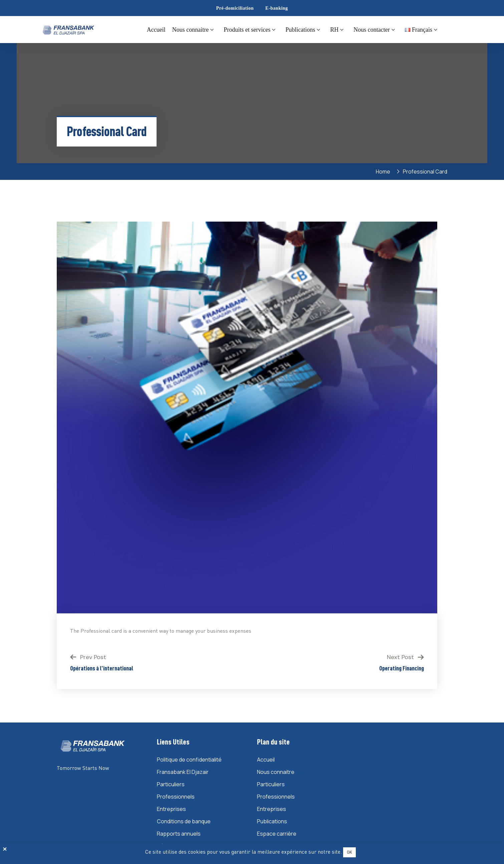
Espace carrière (277, 834)
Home (384, 172)
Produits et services (247, 30)
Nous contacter (371, 30)
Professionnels (176, 797)
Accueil (156, 30)
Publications (300, 30)
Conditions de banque (184, 821)
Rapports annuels (179, 834)
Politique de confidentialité (189, 760)
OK (349, 852)
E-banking (277, 8)
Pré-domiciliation (235, 8)
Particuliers (171, 784)
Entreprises (171, 809)
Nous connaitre (190, 30)
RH (334, 30)
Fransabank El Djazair (183, 772)
